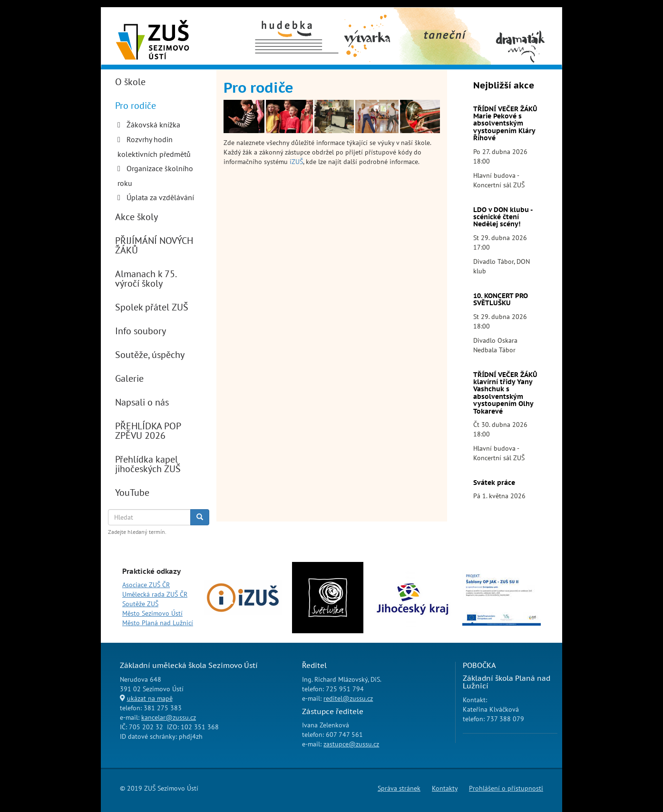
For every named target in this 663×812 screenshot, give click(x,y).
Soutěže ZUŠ (140, 604)
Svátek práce (494, 483)
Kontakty (445, 788)
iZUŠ (296, 162)
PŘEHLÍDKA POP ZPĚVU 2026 (148, 431)
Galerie (129, 378)
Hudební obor (288, 19)
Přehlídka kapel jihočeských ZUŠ (148, 464)
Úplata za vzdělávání (160, 197)
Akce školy (136, 217)
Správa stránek (399, 788)
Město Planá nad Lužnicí (158, 623)
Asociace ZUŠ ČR (146, 585)
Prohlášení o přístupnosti (506, 788)
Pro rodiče (136, 106)
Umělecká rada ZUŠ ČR (155, 594)
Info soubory (141, 331)
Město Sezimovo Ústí (152, 613)
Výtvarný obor (368, 24)
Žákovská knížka (153, 125)
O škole (130, 82)
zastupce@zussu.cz (351, 744)
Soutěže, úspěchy (150, 355)
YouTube (132, 493)
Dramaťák (520, 19)
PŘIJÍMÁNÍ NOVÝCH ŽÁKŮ (154, 245)
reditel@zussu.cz (348, 698)
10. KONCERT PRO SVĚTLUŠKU (501, 299)
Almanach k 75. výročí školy (146, 279)
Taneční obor (427, 19)
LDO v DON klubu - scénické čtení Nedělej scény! (503, 217)
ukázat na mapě (150, 698)
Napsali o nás (142, 402)
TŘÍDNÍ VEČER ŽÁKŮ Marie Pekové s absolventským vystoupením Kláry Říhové (505, 124)
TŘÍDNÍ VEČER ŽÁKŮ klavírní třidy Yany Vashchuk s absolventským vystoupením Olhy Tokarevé (505, 393)
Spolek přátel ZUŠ (152, 307)
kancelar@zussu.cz (169, 717)
